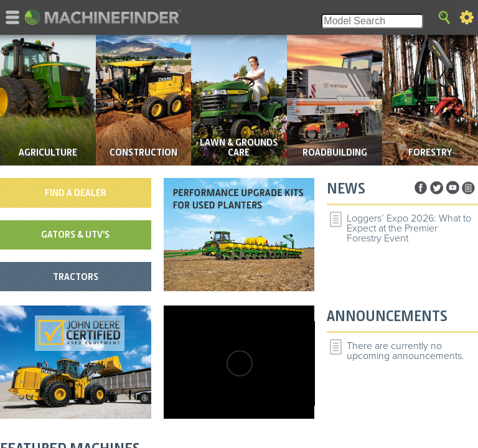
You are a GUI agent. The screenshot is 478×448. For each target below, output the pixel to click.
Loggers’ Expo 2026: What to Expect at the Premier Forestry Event (409, 228)
